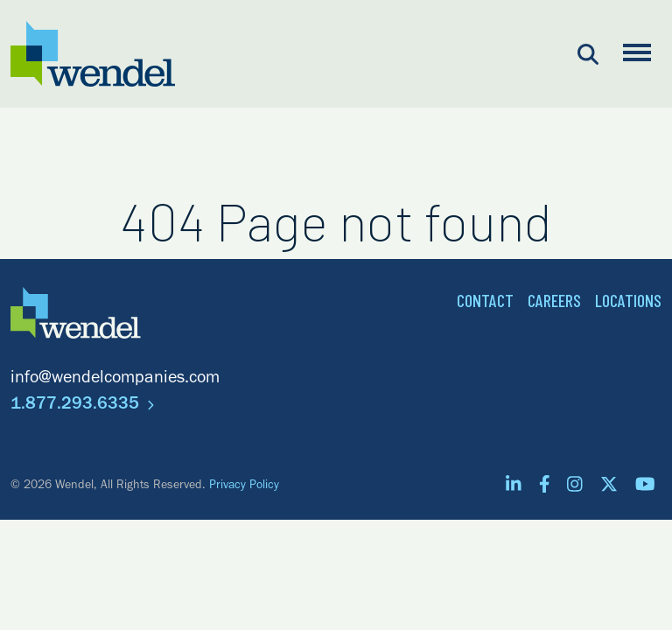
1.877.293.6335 (82, 406)
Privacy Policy (244, 486)
